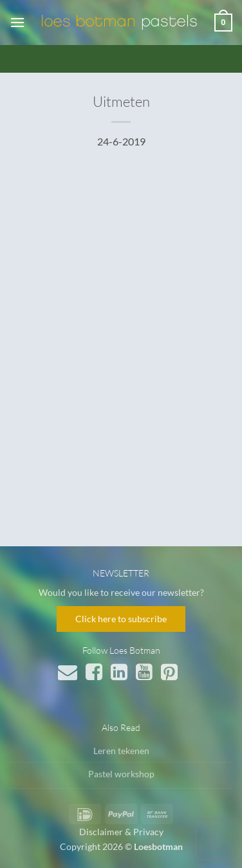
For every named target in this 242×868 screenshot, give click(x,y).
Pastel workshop (121, 774)
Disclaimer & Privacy (121, 832)
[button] (17, 22)
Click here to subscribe (121, 619)
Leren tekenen (121, 751)
